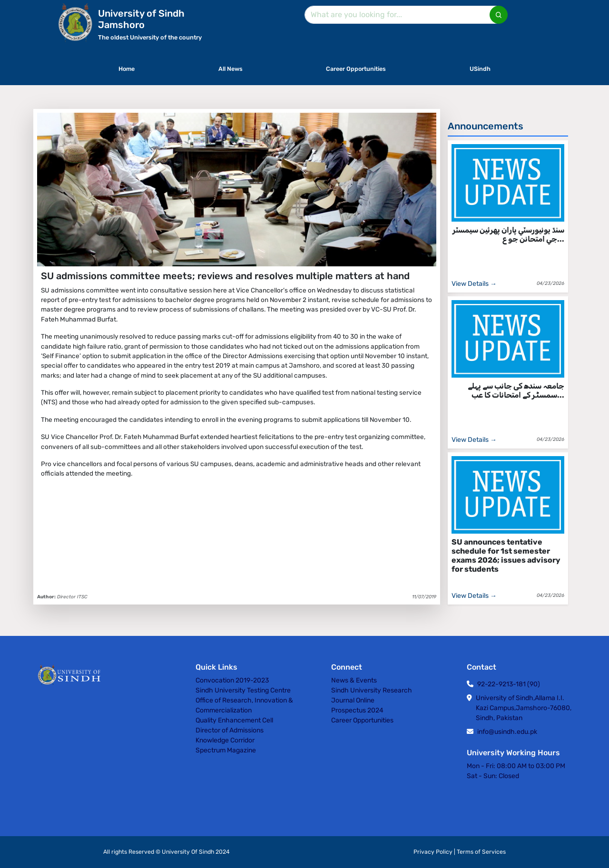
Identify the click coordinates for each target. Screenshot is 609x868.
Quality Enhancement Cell (234, 720)
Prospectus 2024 (357, 710)
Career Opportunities (356, 69)
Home (127, 69)
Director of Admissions (230, 730)
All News (231, 69)
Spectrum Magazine (226, 750)
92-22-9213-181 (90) (509, 684)
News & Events (354, 680)
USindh (480, 69)
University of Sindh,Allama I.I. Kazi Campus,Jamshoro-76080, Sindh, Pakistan (524, 708)
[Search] (404, 15)
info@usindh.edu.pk (507, 732)
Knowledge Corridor (225, 740)
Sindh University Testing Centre (243, 690)
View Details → (474, 284)
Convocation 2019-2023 (232, 680)
